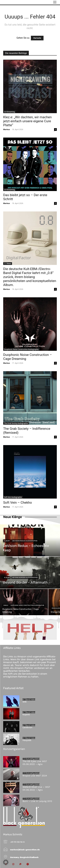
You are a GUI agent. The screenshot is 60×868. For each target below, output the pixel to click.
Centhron (27, 727)
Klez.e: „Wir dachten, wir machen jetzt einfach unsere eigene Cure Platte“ (27, 121)
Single (6, 605)
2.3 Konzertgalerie (31, 759)
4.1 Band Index (29, 699)
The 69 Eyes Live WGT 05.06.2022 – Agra (35, 763)
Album (7, 541)
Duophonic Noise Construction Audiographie (21, 349)
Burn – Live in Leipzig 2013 (37, 801)
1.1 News (8, 263)
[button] (6, 862)
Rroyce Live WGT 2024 (35, 776)
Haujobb (27, 740)
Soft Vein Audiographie (13, 497)
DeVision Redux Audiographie (25, 541)
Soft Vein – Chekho (18, 503)
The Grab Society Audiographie (16, 423)
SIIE (25, 702)
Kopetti (26, 715)
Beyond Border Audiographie (25, 578)
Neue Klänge (12, 517)
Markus (7, 129)
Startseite (37, 38)
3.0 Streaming (9, 112)
